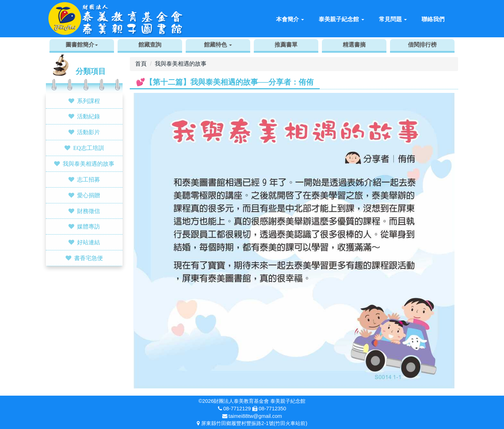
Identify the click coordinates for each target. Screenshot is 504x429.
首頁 (141, 64)
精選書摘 (354, 45)
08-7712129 (237, 409)
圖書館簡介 (82, 45)
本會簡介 (290, 19)
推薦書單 (286, 45)
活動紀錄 (89, 116)
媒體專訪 (89, 226)
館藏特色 (218, 45)
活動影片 (89, 132)
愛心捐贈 (89, 195)
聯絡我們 (433, 19)
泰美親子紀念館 (341, 19)
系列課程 (89, 101)
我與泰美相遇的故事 (89, 164)
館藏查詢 (150, 45)
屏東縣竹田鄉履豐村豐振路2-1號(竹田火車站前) (254, 423)
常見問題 (393, 19)
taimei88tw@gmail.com (255, 416)
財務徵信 (89, 211)
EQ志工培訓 (88, 148)
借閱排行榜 (422, 45)
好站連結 (89, 242)
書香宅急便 (89, 258)
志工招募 (89, 179)
